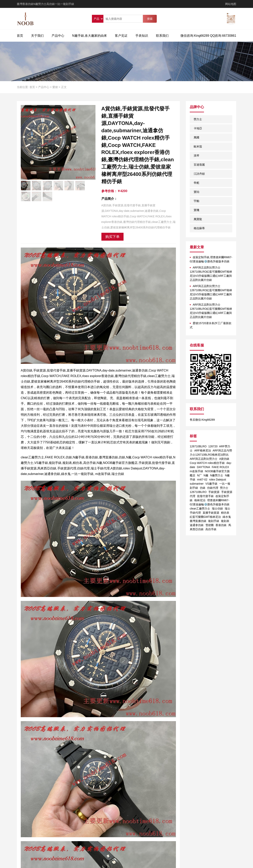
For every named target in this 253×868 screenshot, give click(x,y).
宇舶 (196, 201)
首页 (20, 36)
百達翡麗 (199, 165)
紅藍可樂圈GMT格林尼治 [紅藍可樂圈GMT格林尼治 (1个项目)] (205, 517)
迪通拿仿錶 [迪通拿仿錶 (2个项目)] (197, 525)
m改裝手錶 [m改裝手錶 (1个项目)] (196, 471)
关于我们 (37, 36)
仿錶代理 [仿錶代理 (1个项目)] (213, 488)
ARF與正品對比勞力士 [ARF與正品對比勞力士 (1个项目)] (204, 459)
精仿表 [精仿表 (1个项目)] (225, 513)
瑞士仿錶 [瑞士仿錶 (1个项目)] (217, 509)
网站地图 (231, 4)
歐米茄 (198, 146)
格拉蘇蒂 (199, 228)
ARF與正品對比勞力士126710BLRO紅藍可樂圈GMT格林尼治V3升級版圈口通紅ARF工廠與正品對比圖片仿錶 (211, 274)
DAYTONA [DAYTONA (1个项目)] (203, 467)
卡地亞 (198, 128)
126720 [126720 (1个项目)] (213, 446)
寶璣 (196, 210)
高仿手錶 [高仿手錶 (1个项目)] (211, 529)
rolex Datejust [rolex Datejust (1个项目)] (218, 480)
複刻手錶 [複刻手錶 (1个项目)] (214, 521)
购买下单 (112, 237)
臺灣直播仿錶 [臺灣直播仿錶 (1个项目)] (198, 521)
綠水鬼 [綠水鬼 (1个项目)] (227, 517)
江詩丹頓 (199, 174)
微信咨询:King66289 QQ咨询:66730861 (208, 36)
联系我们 (162, 36)
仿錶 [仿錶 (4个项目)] (203, 488)
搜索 (150, 19)
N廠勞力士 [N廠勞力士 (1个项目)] (217, 475)
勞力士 (198, 119)
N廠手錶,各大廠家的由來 (90, 36)
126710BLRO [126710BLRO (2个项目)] (198, 446)
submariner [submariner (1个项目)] (197, 484)
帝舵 (196, 183)
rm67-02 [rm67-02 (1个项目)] (202, 480)
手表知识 (142, 36)
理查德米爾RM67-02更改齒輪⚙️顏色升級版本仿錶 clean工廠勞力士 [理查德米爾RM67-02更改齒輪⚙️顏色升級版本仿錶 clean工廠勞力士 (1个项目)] (210, 504)
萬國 (196, 137)
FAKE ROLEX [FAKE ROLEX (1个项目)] (220, 467)
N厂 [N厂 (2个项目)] (199, 475)
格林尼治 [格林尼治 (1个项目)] (200, 500)
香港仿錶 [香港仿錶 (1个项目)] (221, 525)
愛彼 (55, 87)
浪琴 (196, 156)
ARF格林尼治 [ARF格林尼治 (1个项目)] (203, 450)
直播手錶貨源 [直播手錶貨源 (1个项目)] (211, 513)
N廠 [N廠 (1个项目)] (206, 475)
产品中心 (58, 36)
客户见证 (121, 36)
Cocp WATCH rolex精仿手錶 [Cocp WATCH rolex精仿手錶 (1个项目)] (207, 463)
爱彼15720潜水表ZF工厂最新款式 (211, 325)
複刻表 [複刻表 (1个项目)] (225, 521)
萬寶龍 (198, 219)
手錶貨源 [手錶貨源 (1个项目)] (214, 492)
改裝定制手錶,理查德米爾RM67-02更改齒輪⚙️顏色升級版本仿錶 (211, 259)
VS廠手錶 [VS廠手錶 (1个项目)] (211, 484)
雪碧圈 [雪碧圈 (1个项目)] (210, 525)
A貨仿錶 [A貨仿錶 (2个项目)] (224, 459)
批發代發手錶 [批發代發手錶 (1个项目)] (205, 496)
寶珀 (196, 192)
